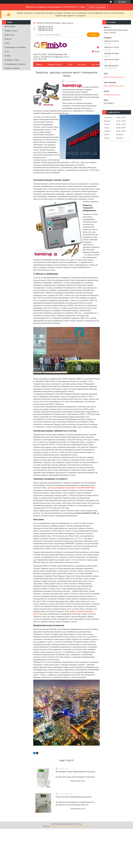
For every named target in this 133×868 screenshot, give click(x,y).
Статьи (7, 43)
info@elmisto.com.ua (112, 95)
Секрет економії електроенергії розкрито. (74, 797)
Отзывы (8, 56)
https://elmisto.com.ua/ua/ (114, 86)
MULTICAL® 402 (88, 488)
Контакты (82, 64)
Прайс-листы (10, 35)
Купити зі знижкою (97, 7)
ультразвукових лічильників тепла (66, 488)
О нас (7, 51)
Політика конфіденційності (80, 826)
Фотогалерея (10, 26)
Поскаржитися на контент (59, 826)
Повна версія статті (78, 781)
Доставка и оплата (12, 60)
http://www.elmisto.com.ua (114, 77)
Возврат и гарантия (12, 68)
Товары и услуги (11, 31)
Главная (39, 64)
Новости (8, 39)
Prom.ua (79, 824)
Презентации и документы (15, 47)
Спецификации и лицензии (15, 64)
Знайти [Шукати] (93, 35)
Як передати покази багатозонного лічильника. (75, 772)
